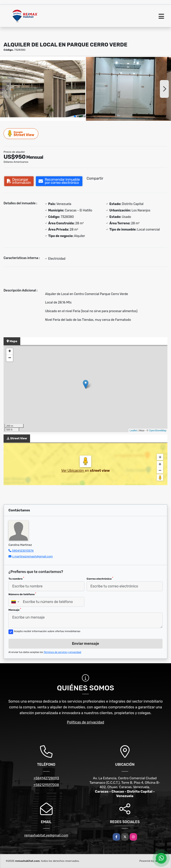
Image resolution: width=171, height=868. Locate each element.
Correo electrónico (100, 579)
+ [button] (10, 352)
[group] (43, 89)
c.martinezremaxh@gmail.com (32, 556)
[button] (75, 116)
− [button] (10, 358)
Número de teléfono (22, 594)
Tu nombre (16, 579)
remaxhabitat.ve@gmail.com (46, 835)
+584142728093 (46, 778)
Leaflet (133, 430)
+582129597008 (46, 785)
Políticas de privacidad (86, 722)
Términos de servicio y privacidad (62, 652)
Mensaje (15, 610)
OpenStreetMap (158, 430)
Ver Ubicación (73, 471)
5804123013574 (23, 551)
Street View (21, 134)
